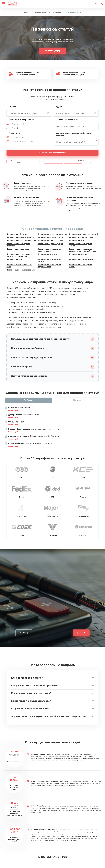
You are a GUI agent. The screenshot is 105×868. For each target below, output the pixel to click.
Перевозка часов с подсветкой (83, 234)
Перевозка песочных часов (50, 238)
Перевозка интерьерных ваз (82, 260)
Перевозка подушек (47, 254)
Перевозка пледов (15, 260)
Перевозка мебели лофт (18, 234)
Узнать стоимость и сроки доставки (52, 153)
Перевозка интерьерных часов (52, 234)
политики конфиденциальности (73, 163)
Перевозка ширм (77, 241)
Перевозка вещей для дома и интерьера (49, 13)
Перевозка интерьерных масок (21, 270)
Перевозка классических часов (21, 241)
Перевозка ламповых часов (82, 238)
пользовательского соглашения (54, 163)
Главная (26, 13)
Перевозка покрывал (79, 254)
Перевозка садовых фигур (50, 244)
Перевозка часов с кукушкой (20, 238)
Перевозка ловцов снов (18, 249)
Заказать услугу (53, 51)
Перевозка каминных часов (51, 241)
